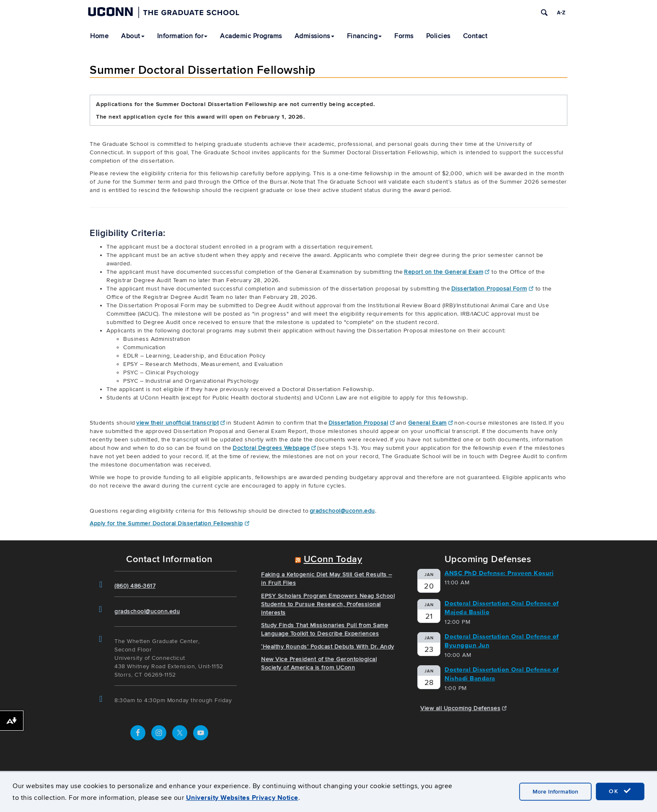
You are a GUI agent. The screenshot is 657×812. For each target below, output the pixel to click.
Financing (365, 36)
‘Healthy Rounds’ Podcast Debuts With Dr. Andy (328, 647)
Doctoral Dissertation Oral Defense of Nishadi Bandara (502, 674)
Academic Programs (251, 36)
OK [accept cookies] (620, 791)
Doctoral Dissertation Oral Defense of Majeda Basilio (502, 608)
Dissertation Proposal (362, 423)
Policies (438, 36)
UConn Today (333, 559)
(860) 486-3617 (135, 586)
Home (99, 36)
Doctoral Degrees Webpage (274, 448)
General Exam (431, 423)
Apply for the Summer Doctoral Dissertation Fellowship (169, 523)
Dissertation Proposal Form (493, 289)
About (133, 36)
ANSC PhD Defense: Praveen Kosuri (499, 573)
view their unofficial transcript (181, 423)
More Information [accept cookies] (555, 792)
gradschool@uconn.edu (342, 511)
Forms (404, 36)
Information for (182, 36)
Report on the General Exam (447, 272)
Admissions (314, 36)
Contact (475, 36)
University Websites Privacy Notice (242, 798)
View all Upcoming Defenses (464, 708)
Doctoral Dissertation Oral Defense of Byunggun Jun (502, 641)
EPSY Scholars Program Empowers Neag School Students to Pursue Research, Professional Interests (328, 604)
